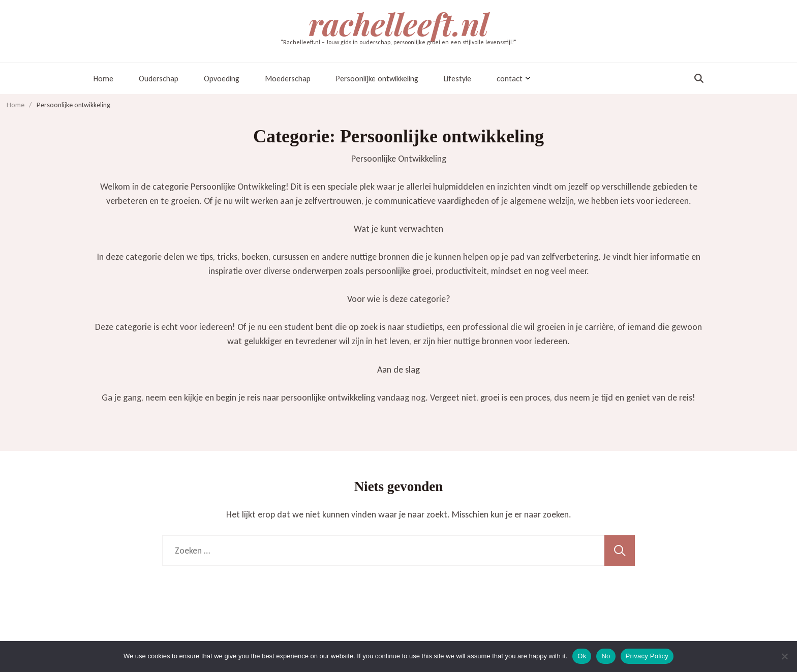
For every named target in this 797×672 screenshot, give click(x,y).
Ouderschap (159, 79)
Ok (582, 656)
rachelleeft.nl (398, 23)
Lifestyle (457, 79)
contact (510, 79)
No (606, 656)
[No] (784, 656)
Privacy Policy (647, 656)
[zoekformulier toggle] (699, 78)
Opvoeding (222, 79)
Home (103, 79)
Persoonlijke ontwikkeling (377, 79)
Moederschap (288, 79)
